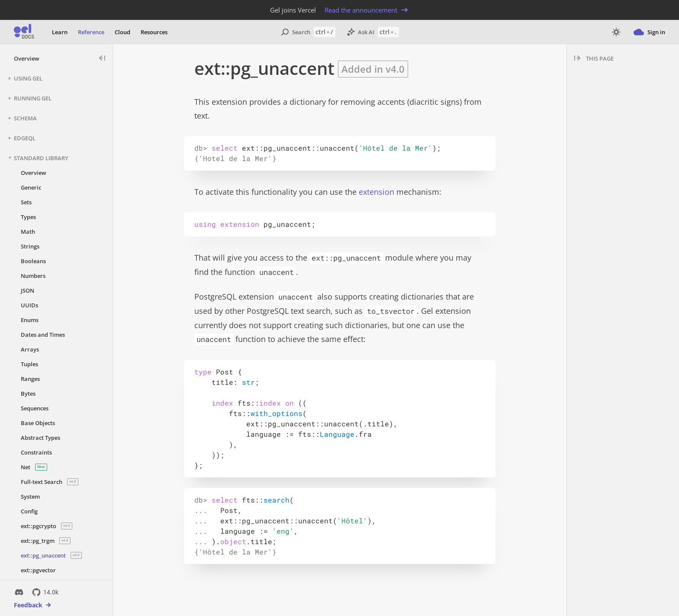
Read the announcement (367, 10)
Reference (91, 32)
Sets (26, 202)
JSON (27, 290)
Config (29, 511)
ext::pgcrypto (47, 526)
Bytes (28, 393)
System (30, 497)
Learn (60, 32)
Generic (31, 187)
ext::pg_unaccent (51, 555)
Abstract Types (40, 438)
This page (600, 58)
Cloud (122, 32)
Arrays (30, 349)
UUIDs (29, 305)
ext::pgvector (38, 570)
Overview (27, 58)
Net (34, 467)
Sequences (35, 408)
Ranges (30, 379)
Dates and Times (43, 335)
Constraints (36, 452)
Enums (30, 320)
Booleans (33, 261)
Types (28, 217)
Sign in (649, 32)
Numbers (33, 276)
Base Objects (38, 423)
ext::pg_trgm (46, 541)
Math (28, 232)
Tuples (29, 364)
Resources (154, 32)
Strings (30, 246)
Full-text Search (50, 482)
